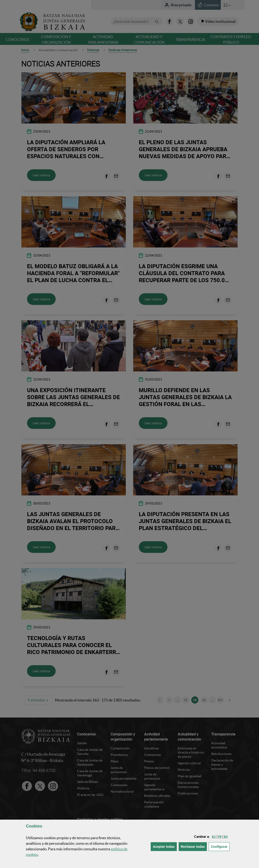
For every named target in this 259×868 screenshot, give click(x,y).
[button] (214, 837)
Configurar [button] (220, 846)
